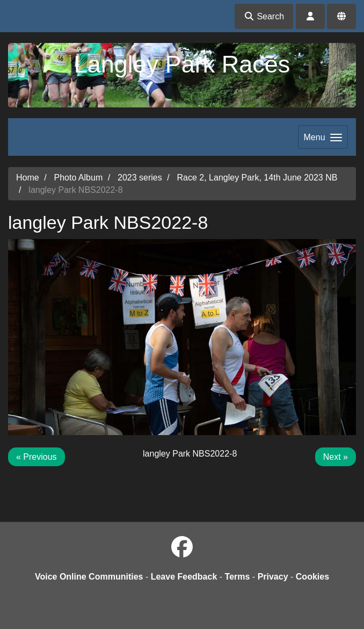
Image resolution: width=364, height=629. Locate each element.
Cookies (312, 577)
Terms (238, 577)
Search (264, 16)
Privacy (273, 577)
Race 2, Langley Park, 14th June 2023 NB (257, 178)
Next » (336, 457)
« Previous (37, 457)
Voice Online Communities (89, 577)
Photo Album (78, 178)
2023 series (140, 178)
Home (28, 178)
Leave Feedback (184, 577)
